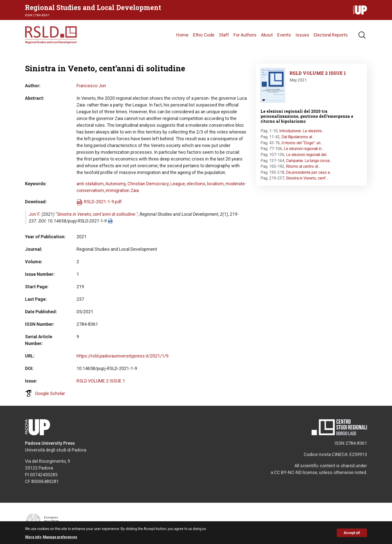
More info (33, 539)
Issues (302, 35)
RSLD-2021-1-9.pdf (103, 202)
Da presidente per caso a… (309, 172)
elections (196, 184)
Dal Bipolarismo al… (298, 137)
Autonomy (116, 184)
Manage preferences (60, 539)
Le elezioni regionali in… (304, 149)
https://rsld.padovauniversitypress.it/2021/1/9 (122, 356)
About (267, 35)
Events (284, 35)
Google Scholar (50, 393)
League (178, 184)
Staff (224, 35)
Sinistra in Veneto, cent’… (307, 178)
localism (215, 184)
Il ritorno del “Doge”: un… (302, 143)
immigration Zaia (122, 190)
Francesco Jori (91, 86)
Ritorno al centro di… (303, 166)
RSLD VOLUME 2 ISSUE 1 (101, 381)
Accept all (352, 534)
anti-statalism (90, 184)
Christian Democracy (148, 184)
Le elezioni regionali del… (307, 155)
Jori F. (35, 214)
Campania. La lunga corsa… (309, 161)
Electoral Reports (331, 35)
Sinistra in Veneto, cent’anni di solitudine (96, 214)
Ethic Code (204, 35)
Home (182, 35)
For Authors (245, 35)
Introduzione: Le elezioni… (302, 131)
